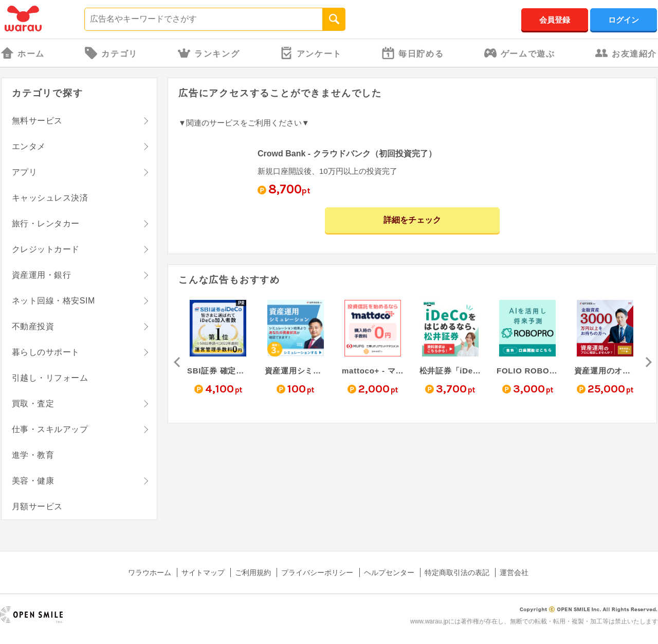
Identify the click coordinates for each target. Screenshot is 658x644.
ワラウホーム (150, 573)
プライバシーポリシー (317, 573)
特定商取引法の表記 (457, 573)
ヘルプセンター (389, 573)
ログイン (624, 20)
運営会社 (514, 573)
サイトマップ (203, 573)
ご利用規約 (253, 573)
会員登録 (555, 20)
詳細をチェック (412, 220)
